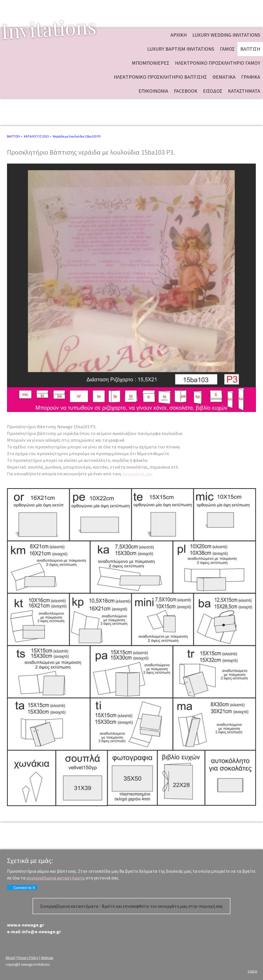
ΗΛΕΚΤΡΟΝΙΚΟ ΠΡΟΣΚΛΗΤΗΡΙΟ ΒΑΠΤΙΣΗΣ (160, 77)
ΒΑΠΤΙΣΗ (250, 49)
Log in (253, 971)
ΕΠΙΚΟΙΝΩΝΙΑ (153, 91)
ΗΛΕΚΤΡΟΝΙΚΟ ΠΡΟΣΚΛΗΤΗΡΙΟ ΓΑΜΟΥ (218, 63)
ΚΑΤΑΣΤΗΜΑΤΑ (244, 91)
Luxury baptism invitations (181, 49)
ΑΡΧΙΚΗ (179, 35)
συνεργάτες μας (138, 474)
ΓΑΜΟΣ (227, 49)
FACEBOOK (186, 91)
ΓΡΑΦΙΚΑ (251, 77)
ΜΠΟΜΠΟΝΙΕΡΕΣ (151, 63)
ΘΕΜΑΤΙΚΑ (224, 77)
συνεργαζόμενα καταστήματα (56, 878)
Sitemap (47, 958)
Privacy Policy (28, 958)
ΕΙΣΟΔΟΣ (213, 91)
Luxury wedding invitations (226, 35)
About (10, 958)
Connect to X (22, 888)
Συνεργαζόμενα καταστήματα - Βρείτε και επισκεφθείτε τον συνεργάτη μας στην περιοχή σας (131, 906)
